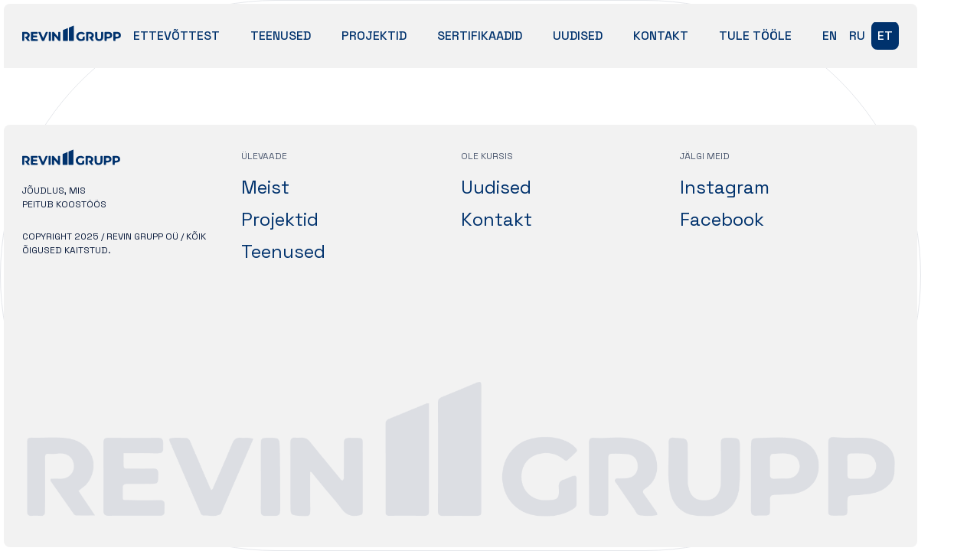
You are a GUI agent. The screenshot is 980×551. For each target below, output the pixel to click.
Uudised (578, 36)
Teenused (281, 36)
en (830, 36)
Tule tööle (755, 36)
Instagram (725, 187)
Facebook (722, 219)
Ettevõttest (176, 36)
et (885, 36)
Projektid (374, 36)
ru (857, 36)
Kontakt (661, 36)
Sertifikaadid (480, 36)
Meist (265, 187)
